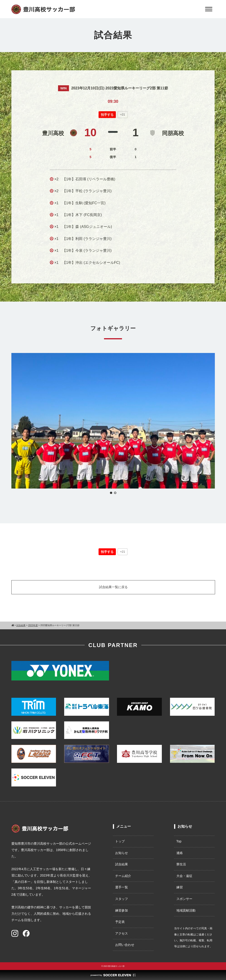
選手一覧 (122, 887)
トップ (120, 841)
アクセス (122, 933)
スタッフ (122, 899)
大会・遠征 (184, 876)
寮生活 (181, 864)
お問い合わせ (125, 945)
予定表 (120, 922)
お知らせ (122, 853)
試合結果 (122, 864)
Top (179, 841)
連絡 (180, 853)
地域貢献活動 (186, 910)
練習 (180, 887)
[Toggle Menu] (209, 9)
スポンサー (184, 899)
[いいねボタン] (107, 115)
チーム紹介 (123, 876)
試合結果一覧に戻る (113, 587)
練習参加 (122, 910)
